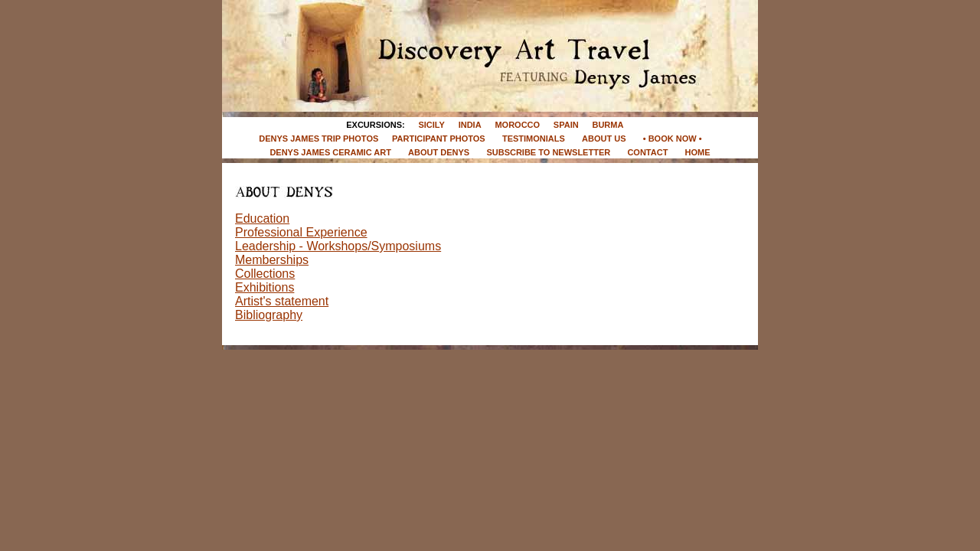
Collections (265, 274)
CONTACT (647, 152)
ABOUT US (604, 139)
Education (262, 218)
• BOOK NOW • (674, 139)
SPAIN (566, 125)
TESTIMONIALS (534, 139)
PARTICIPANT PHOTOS (439, 139)
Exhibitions (265, 287)
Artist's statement (282, 301)
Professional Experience (301, 232)
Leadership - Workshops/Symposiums (338, 246)
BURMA (608, 125)
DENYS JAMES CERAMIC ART (330, 152)
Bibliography (269, 315)
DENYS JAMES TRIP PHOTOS (318, 139)
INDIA (470, 125)
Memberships (272, 260)
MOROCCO (517, 125)
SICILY (431, 125)
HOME (698, 152)
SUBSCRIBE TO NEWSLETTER (548, 152)
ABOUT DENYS (439, 152)
